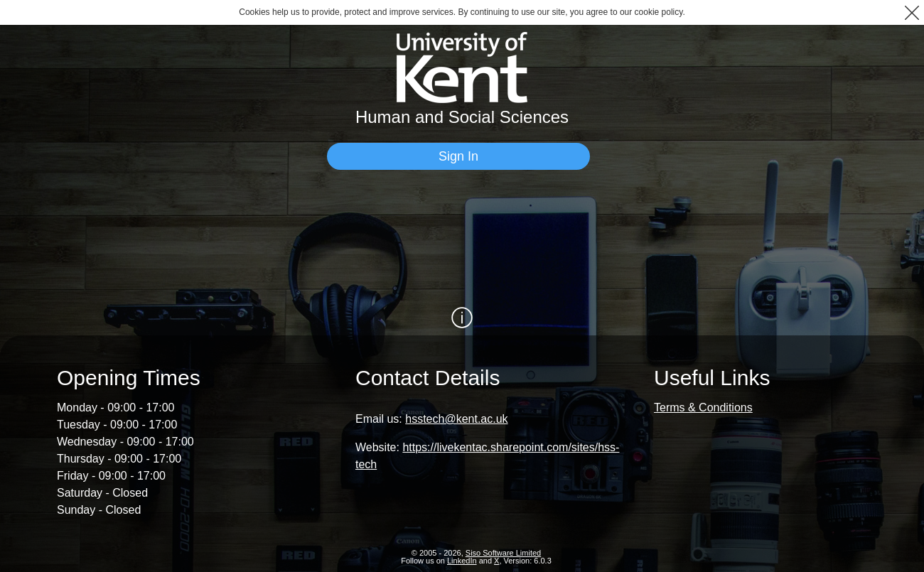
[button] (912, 12)
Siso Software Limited (503, 553)
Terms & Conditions (703, 408)
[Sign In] (458, 156)
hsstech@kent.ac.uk (456, 419)
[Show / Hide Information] (462, 318)
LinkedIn (462, 561)
